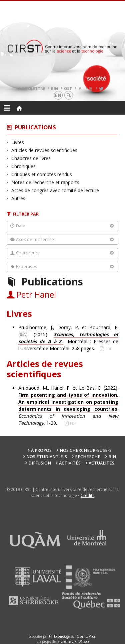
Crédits (87, 495)
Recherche (88, 457)
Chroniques (24, 166)
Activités (70, 463)
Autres (18, 198)
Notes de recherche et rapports (45, 182)
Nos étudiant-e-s (47, 457)
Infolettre (33, 88)
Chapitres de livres (31, 158)
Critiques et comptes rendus (42, 174)
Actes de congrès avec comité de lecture (55, 190)
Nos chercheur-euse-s (86, 450)
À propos (41, 450)
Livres (18, 142)
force (62, 636)
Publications (35, 127)
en (58, 95)
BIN (54, 88)
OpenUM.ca (86, 636)
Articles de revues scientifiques (44, 150)
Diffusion (40, 463)
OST (68, 88)
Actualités (101, 463)
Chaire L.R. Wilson (75, 641)
